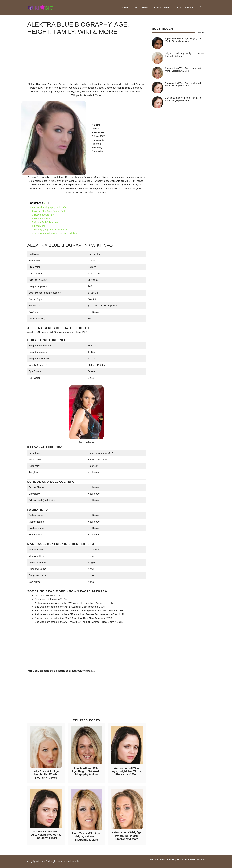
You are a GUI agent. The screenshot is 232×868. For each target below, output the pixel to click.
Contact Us (163, 859)
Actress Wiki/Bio (161, 7)
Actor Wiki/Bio (141, 7)
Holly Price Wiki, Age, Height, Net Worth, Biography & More (46, 774)
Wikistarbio (89, 671)
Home (125, 7)
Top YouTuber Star (185, 7)
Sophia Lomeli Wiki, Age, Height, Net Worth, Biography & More (183, 40)
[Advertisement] (86, 61)
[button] (201, 7)
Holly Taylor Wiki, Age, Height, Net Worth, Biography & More (86, 837)
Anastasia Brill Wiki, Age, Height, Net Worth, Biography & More (127, 771)
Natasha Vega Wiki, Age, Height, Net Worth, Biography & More (127, 836)
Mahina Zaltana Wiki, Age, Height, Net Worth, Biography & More (46, 835)
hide (45, 203)
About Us (152, 859)
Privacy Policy (176, 859)
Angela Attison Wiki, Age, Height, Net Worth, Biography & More (86, 771)
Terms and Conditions (194, 859)
